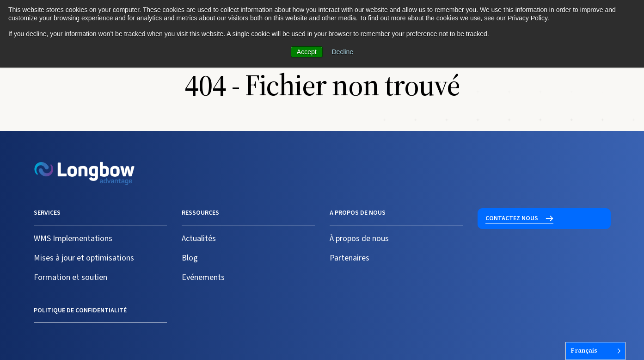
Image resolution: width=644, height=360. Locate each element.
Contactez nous (512, 218)
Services (47, 213)
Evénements (203, 277)
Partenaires (350, 258)
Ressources (200, 213)
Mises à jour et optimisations (84, 258)
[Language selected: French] (595, 351)
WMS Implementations (73, 239)
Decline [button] (343, 52)
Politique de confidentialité (80, 310)
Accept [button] (307, 52)
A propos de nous (358, 213)
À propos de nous (359, 239)
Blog (190, 258)
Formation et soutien (71, 277)
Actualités (199, 239)
